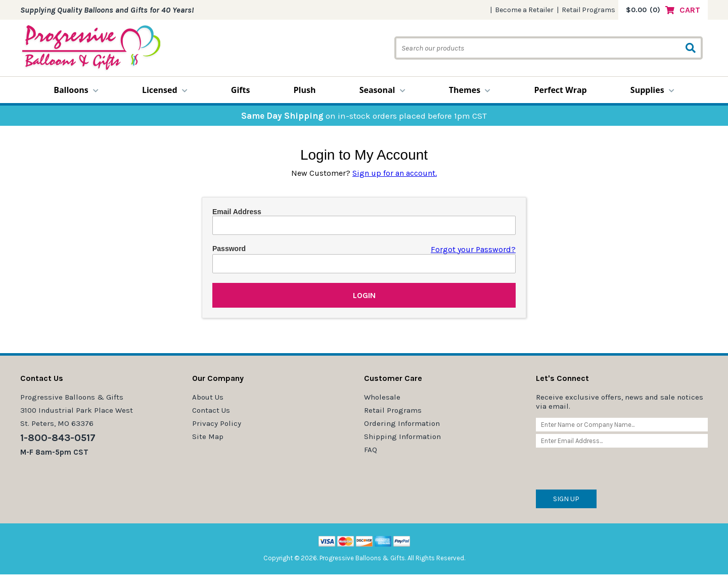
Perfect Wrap (560, 90)
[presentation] (613, 470)
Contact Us (211, 410)
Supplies (652, 90)
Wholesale (382, 397)
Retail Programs (588, 10)
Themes (470, 90)
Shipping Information (402, 436)
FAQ (371, 450)
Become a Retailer (524, 10)
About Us (208, 397)
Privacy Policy (217, 423)
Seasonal (382, 90)
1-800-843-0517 (58, 438)
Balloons (76, 90)
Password (229, 249)
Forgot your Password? (473, 249)
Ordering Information (402, 423)
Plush (305, 90)
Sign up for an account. (395, 173)
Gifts (241, 90)
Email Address (237, 212)
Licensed (165, 90)
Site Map (208, 436)
